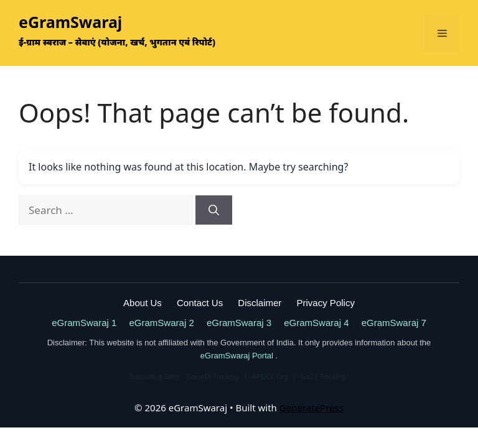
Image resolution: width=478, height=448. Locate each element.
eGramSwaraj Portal (238, 356)
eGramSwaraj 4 (316, 323)
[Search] (214, 210)
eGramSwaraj (70, 22)
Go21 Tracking (323, 376)
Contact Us (200, 303)
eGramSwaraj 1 (84, 323)
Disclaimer (260, 303)
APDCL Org (271, 376)
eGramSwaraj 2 (162, 323)
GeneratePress (312, 408)
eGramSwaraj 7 (394, 323)
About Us (143, 303)
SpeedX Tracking (214, 376)
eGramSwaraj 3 (239, 323)
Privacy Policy (326, 303)
